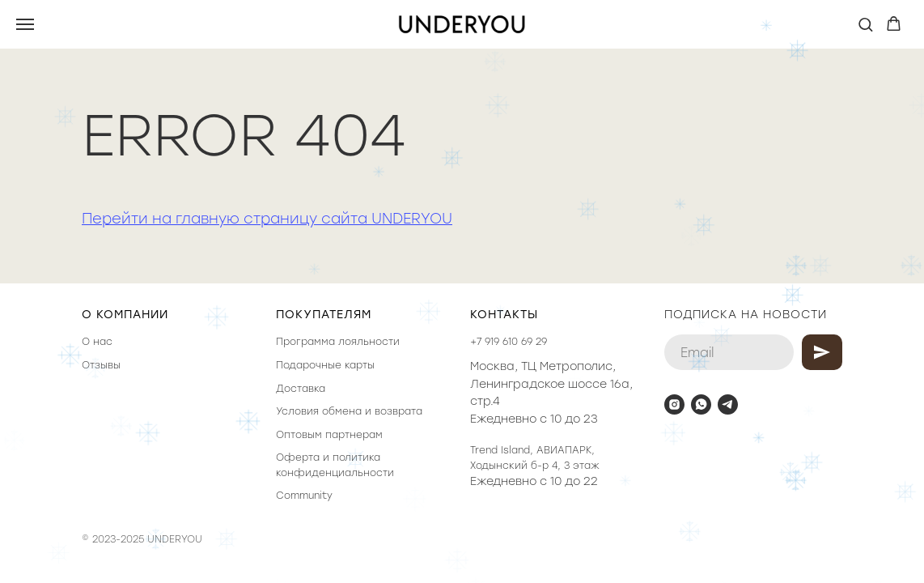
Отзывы (101, 365)
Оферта (298, 457)
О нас (97, 342)
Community (304, 496)
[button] (865, 24)
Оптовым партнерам (329, 435)
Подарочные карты (325, 365)
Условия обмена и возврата (349, 411)
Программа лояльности (338, 342)
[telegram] (728, 404)
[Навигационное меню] (25, 24)
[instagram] (674, 404)
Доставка (301, 389)
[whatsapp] (701, 404)
